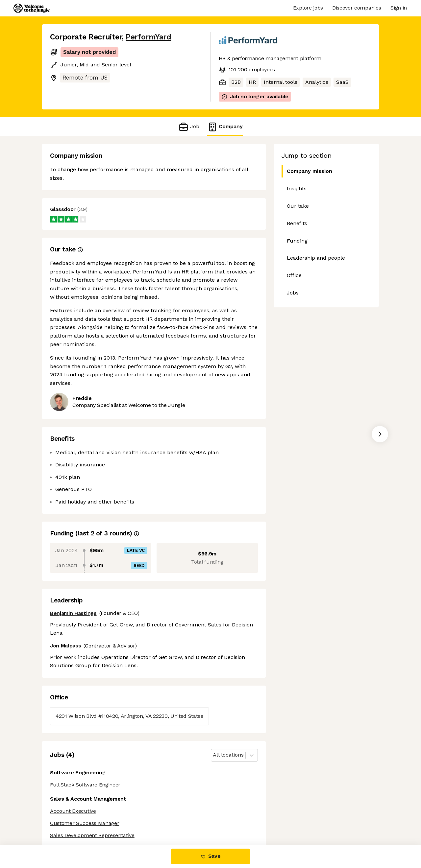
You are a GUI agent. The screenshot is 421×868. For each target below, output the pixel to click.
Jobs (293, 293)
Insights (297, 188)
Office (294, 275)
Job (189, 127)
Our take (298, 206)
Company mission (307, 171)
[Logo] (32, 8)
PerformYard (148, 37)
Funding (297, 241)
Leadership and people (316, 258)
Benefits (297, 223)
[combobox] (214, 755)
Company (225, 127)
